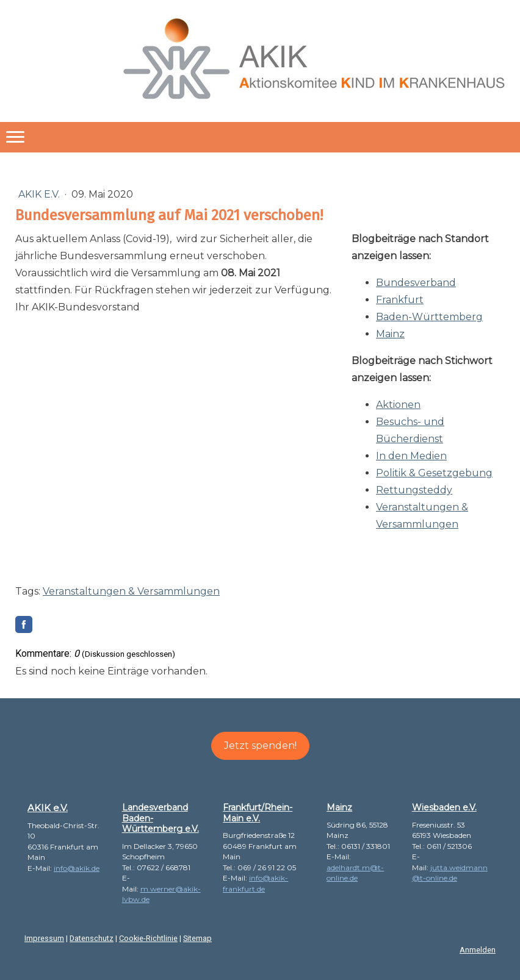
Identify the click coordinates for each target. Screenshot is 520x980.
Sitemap (197, 938)
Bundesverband (416, 283)
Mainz (390, 334)
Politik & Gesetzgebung (434, 473)
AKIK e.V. (40, 194)
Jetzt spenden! (260, 746)
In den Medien (411, 456)
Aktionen (398, 405)
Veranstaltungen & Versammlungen (131, 591)
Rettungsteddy (414, 490)
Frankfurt (400, 300)
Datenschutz (92, 938)
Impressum (44, 938)
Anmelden (478, 950)
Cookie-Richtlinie (148, 938)
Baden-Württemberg (429, 317)
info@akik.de (77, 868)
